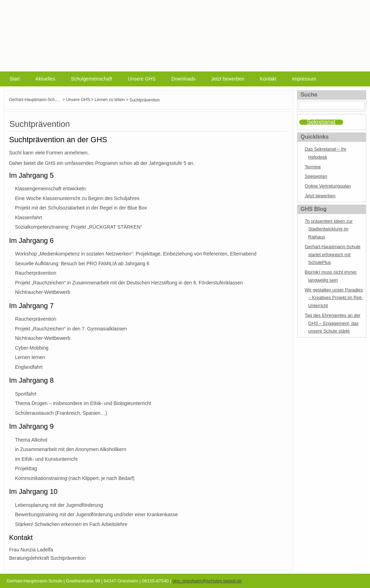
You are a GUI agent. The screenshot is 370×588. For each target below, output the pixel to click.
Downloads (183, 79)
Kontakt (268, 79)
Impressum (304, 79)
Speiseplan (316, 176)
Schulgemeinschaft (91, 79)
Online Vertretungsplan (328, 186)
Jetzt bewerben (228, 79)
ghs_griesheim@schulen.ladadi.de (207, 581)
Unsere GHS (142, 79)
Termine (313, 167)
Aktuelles (46, 79)
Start (15, 79)
